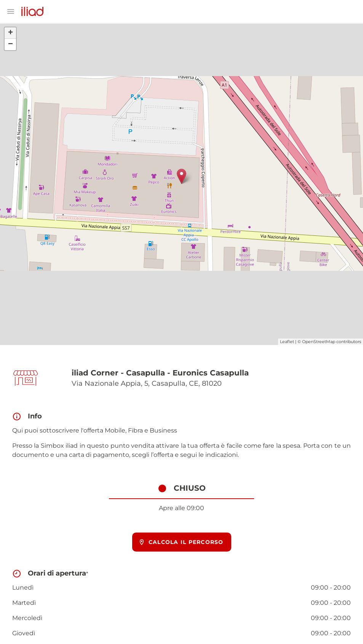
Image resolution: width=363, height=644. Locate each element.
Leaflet (287, 342)
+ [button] (10, 33)
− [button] (10, 45)
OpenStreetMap (319, 342)
